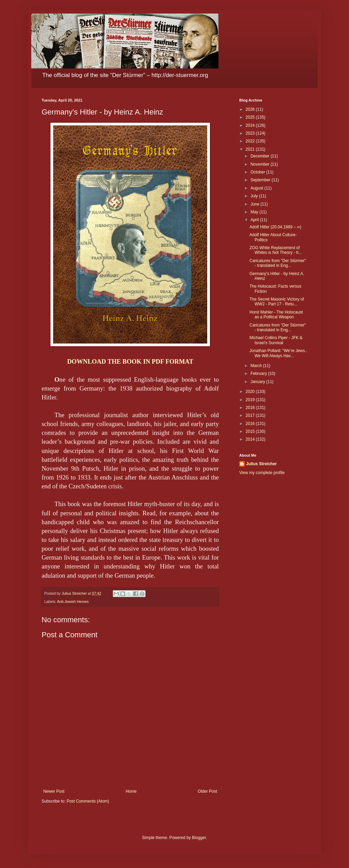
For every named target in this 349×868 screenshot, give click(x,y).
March (257, 366)
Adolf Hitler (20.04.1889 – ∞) (275, 227)
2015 (251, 431)
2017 (251, 415)
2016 (251, 424)
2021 (251, 149)
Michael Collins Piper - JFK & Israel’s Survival (276, 340)
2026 (251, 109)
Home (131, 791)
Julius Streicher (261, 464)
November (261, 164)
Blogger (199, 838)
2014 (251, 439)
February (259, 374)
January (258, 382)
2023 (251, 133)
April (255, 220)
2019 (251, 400)
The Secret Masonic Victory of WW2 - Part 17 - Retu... (277, 302)
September (261, 180)
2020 (251, 392)
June (255, 204)
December (261, 156)
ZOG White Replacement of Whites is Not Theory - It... (276, 250)
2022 (251, 141)
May (255, 212)
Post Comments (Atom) (88, 801)
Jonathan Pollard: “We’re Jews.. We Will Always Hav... (278, 353)
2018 (251, 408)
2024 (251, 125)
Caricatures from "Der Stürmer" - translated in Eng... (278, 263)
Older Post (207, 791)
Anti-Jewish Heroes (73, 601)
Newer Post (54, 791)
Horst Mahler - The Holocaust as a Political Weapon (276, 315)
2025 (251, 117)
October (258, 172)
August (257, 188)
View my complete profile (262, 473)
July (255, 196)
